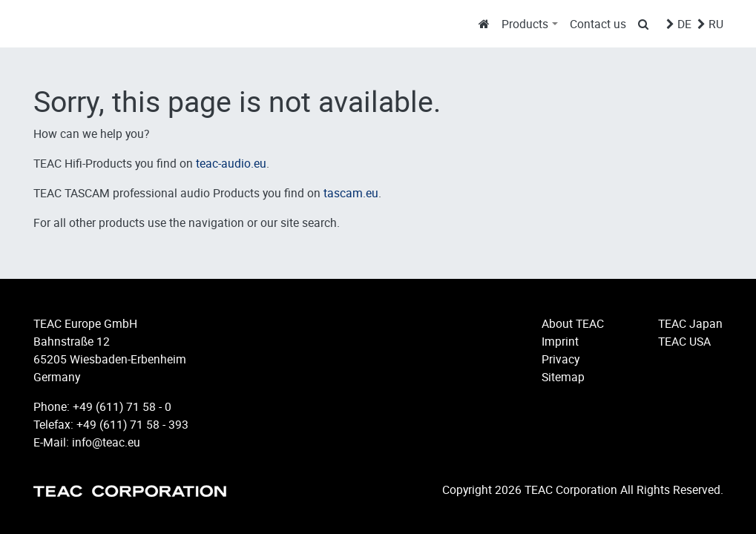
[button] (529, 24)
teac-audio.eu (231, 163)
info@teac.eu (106, 442)
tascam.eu (351, 193)
